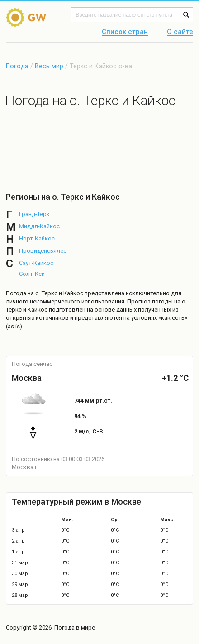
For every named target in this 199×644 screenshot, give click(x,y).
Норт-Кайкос (37, 238)
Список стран (125, 32)
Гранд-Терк (34, 214)
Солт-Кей (32, 274)
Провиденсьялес (43, 251)
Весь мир (49, 66)
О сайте (180, 32)
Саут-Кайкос (36, 263)
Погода (17, 66)
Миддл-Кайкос (39, 226)
